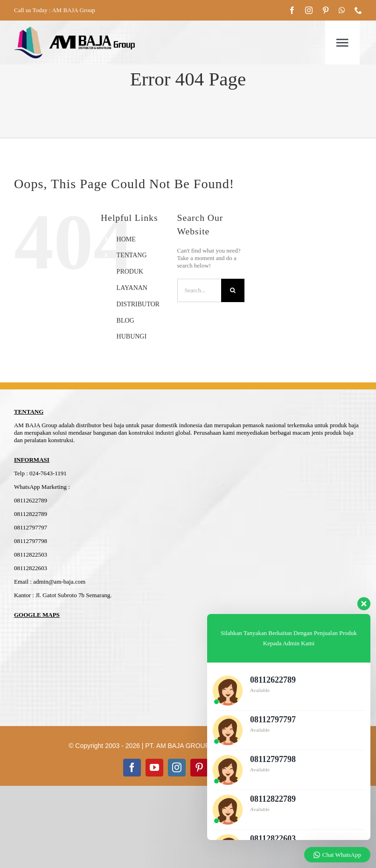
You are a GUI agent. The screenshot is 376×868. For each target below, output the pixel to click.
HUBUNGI (132, 336)
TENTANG (132, 255)
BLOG (125, 321)
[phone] (358, 10)
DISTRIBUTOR (138, 304)
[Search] (233, 290)
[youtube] (154, 768)
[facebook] (292, 10)
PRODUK (130, 272)
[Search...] (199, 290)
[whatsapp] (342, 10)
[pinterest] (326, 10)
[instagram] (309, 10)
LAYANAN (132, 288)
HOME (126, 239)
